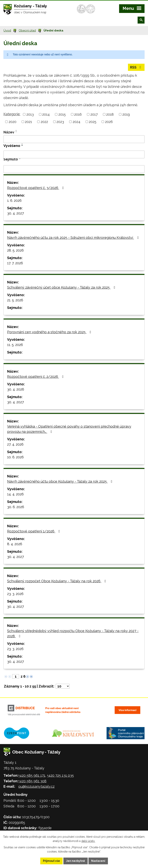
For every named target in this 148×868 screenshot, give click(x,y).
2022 (44, 122)
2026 (109, 122)
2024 (77, 122)
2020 (13, 122)
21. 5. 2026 (15, 300)
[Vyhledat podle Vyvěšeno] (74, 154)
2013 (30, 114)
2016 (78, 114)
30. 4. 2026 (16, 389)
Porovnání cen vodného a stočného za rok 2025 (50, 332)
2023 (60, 122)
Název (9, 132)
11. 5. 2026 (15, 345)
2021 (28, 122)
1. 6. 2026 (14, 200)
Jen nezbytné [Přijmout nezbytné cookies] (76, 861)
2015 (62, 114)
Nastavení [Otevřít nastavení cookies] (98, 861)
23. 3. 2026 (15, 594)
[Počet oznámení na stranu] (63, 686)
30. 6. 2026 (16, 507)
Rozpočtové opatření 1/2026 (34, 531)
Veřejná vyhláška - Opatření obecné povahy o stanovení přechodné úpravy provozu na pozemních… (69, 429)
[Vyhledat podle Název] (74, 139)
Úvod (7, 31)
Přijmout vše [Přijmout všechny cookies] (51, 861)
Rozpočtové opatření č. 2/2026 (36, 377)
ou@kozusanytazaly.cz (36, 786)
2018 (110, 114)
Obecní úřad (27, 31)
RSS (136, 67)
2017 (94, 114)
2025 (93, 122)
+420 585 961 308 (32, 781)
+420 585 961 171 (32, 775)
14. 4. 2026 (15, 494)
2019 (126, 114)
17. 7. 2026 (15, 263)
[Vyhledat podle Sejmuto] (74, 169)
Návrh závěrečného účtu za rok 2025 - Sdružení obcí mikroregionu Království (74, 238)
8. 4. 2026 (15, 544)
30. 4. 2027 (16, 213)
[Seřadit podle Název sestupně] (16, 132)
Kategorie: (12, 114)
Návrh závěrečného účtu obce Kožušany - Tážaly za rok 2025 (61, 481)
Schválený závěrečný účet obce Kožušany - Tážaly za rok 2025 (62, 287)
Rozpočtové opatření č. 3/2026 (36, 188)
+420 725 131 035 (60, 775)
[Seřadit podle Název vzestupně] (16, 130)
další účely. (88, 841)
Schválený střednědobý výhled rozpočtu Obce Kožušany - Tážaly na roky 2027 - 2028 (73, 633)
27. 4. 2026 (15, 444)
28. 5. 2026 (15, 250)
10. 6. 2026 (15, 457)
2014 (46, 114)
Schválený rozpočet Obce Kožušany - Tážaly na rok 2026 (57, 581)
